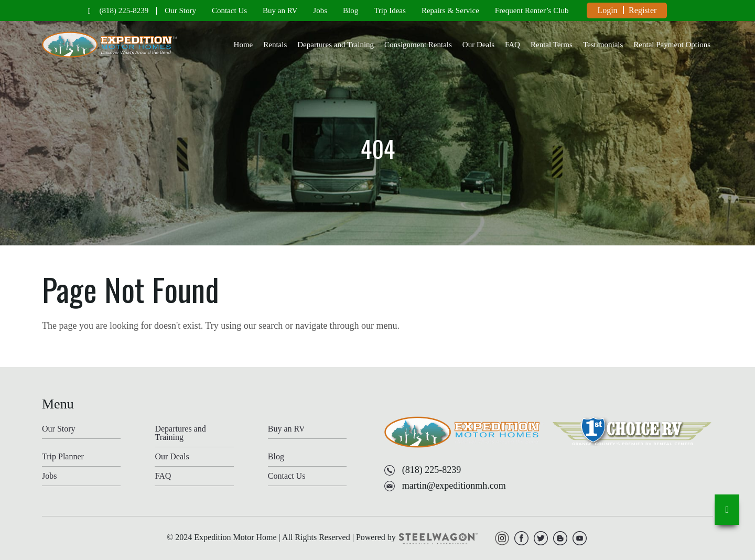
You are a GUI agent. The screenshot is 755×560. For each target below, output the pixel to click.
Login (607, 10)
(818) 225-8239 (124, 11)
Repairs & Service (450, 10)
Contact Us (229, 10)
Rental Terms (552, 45)
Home (244, 45)
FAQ (513, 45)
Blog (350, 10)
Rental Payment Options (672, 45)
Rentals (275, 45)
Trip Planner (63, 457)
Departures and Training (336, 45)
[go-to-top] (727, 510)
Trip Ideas (390, 10)
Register (643, 10)
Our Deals (478, 45)
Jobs (320, 10)
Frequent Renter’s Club (532, 10)
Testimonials (603, 45)
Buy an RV (280, 10)
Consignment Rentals (418, 45)
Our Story (180, 10)
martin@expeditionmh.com (454, 486)
